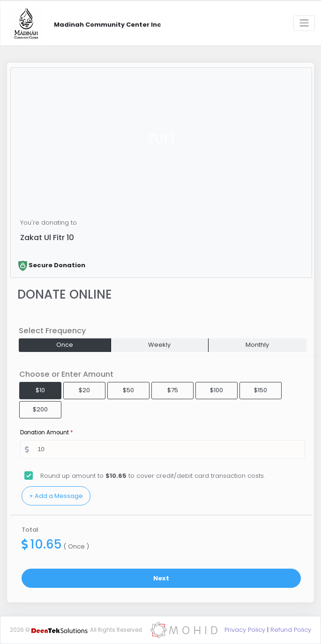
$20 (84, 390)
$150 (261, 390)
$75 (173, 390)
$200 (40, 409)
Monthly (257, 345)
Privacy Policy (245, 630)
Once (65, 345)
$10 (40, 390)
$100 (216, 390)
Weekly (159, 345)
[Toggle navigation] (304, 23)
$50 (128, 390)
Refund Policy (291, 630)
